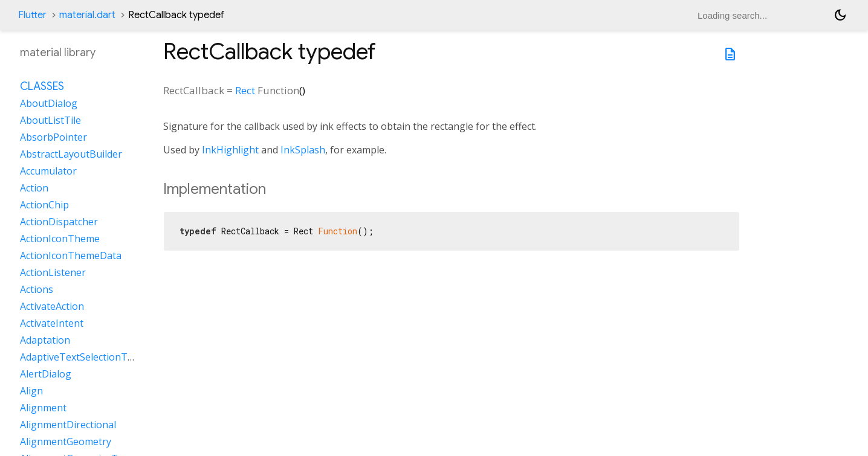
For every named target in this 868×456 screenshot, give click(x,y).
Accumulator (48, 171)
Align (31, 391)
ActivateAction (52, 306)
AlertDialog (46, 374)
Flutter (32, 15)
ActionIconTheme (60, 239)
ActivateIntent (52, 323)
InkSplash (303, 150)
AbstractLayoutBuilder (71, 154)
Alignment (43, 408)
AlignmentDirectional (68, 425)
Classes (42, 86)
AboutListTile (50, 120)
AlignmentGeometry (66, 442)
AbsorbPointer (53, 137)
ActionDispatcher (59, 222)
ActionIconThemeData (71, 255)
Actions (37, 289)
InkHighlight (230, 150)
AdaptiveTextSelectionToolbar (89, 357)
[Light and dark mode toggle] (840, 15)
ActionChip (44, 205)
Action (34, 188)
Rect (245, 90)
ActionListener (53, 272)
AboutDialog (49, 103)
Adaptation (45, 340)
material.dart (87, 15)
